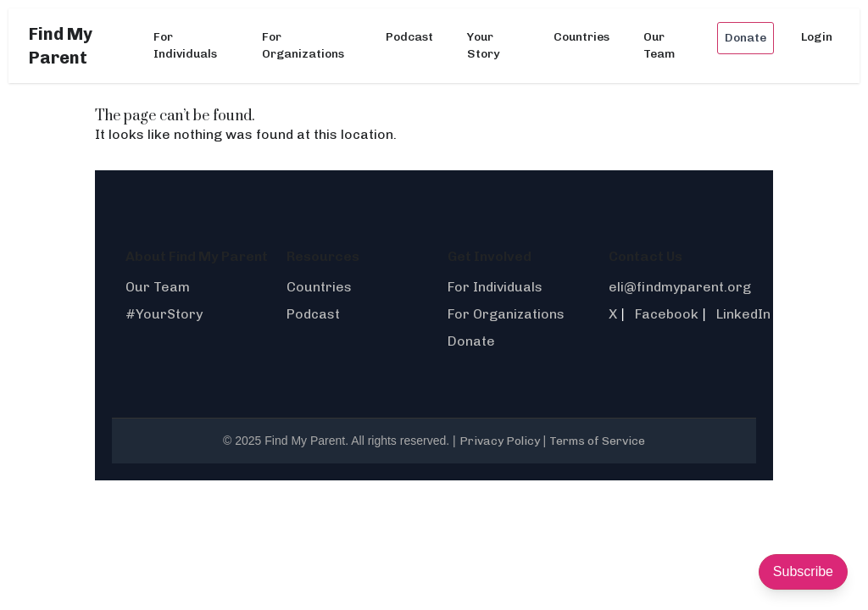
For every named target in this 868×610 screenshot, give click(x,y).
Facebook (667, 314)
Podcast (409, 37)
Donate (746, 38)
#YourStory (164, 314)
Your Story (483, 45)
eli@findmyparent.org (680, 287)
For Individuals (185, 45)
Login (817, 37)
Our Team (659, 45)
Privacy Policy (500, 441)
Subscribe (803, 571)
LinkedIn (743, 314)
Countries (581, 37)
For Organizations (303, 45)
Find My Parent (61, 46)
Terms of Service (597, 441)
